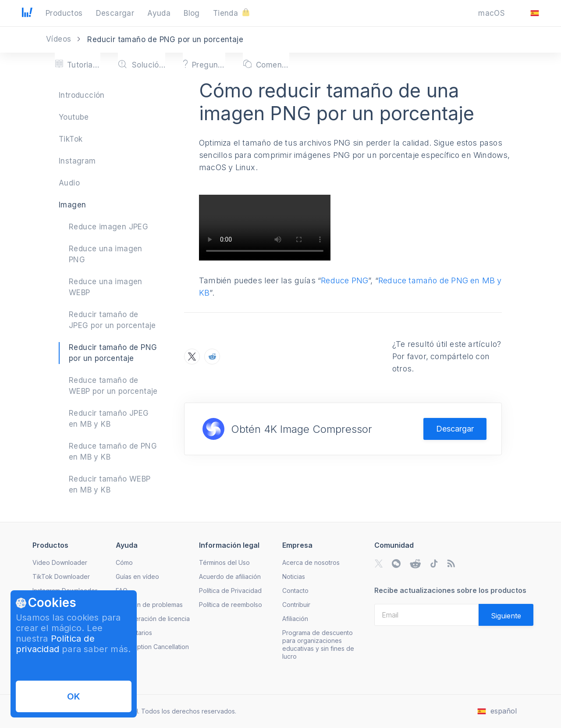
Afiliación (295, 619)
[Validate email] (506, 615)
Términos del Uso (224, 562)
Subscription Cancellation (152, 647)
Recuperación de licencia (153, 619)
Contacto (295, 591)
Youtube (74, 117)
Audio (69, 183)
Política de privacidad (55, 644)
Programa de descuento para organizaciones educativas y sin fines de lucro (318, 644)
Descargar (455, 429)
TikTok (71, 139)
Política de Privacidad (230, 591)
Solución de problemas (149, 605)
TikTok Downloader (61, 576)
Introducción (82, 95)
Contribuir (296, 605)
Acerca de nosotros (311, 562)
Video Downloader (60, 562)
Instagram (77, 161)
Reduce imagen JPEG (108, 227)
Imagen (72, 205)
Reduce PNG (344, 280)
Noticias (294, 576)
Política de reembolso (231, 605)
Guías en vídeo (137, 576)
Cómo (124, 562)
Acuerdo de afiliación (230, 576)
